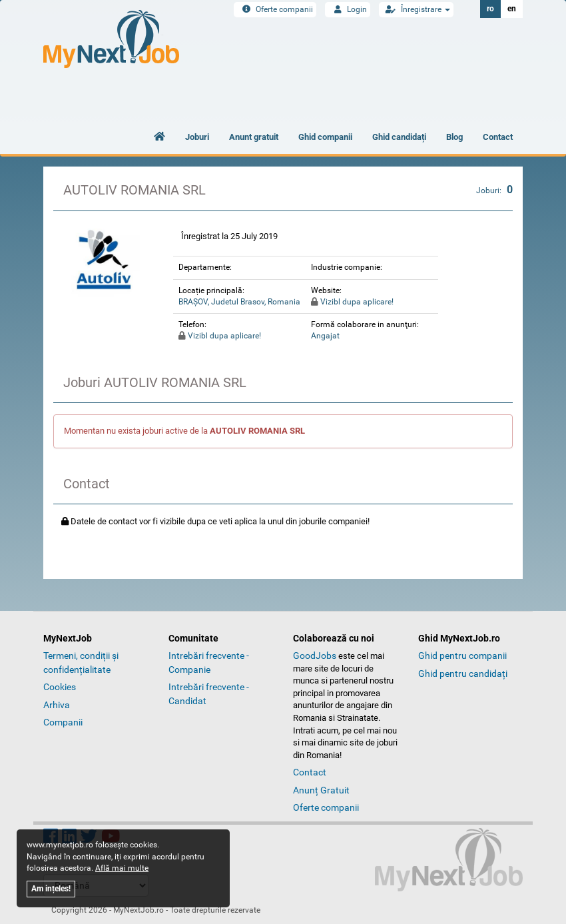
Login (348, 9)
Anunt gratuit (254, 137)
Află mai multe (122, 868)
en (512, 9)
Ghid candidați (399, 137)
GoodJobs (315, 656)
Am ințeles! (51, 889)
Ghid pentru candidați (463, 674)
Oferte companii (275, 9)
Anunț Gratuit (321, 790)
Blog (454, 137)
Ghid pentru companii (462, 656)
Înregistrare (416, 9)
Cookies (60, 687)
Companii (63, 722)
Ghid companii (325, 137)
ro (490, 9)
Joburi (197, 137)
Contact (498, 137)
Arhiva (57, 705)
